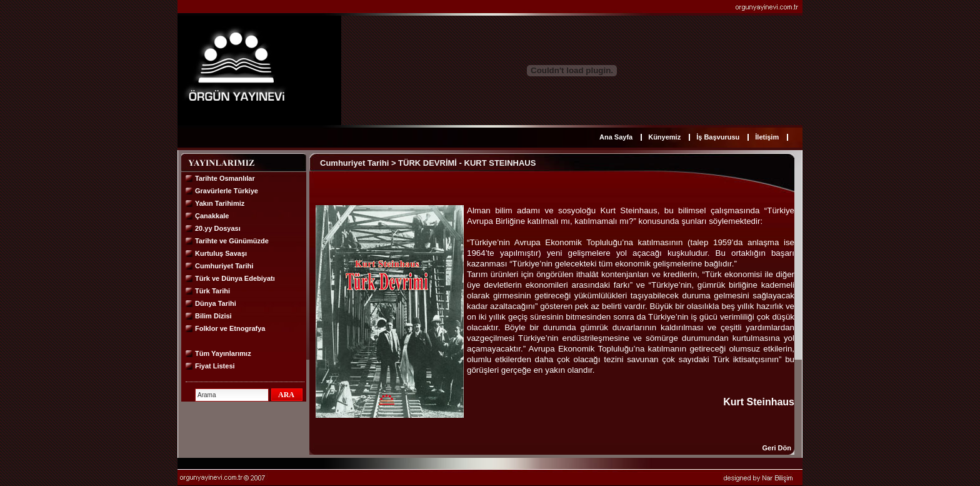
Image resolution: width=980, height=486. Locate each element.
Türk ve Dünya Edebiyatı (235, 278)
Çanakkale (212, 216)
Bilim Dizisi (213, 316)
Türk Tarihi (212, 291)
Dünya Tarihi (216, 303)
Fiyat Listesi (215, 366)
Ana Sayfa (616, 137)
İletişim (767, 137)
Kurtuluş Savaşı (221, 253)
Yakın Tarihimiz (220, 203)
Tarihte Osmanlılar (225, 178)
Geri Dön (777, 448)
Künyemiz (664, 137)
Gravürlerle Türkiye (227, 191)
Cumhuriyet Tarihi (224, 266)
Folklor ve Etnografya (230, 328)
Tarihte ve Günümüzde (232, 241)
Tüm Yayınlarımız (223, 353)
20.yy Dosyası (218, 228)
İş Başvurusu (718, 137)
